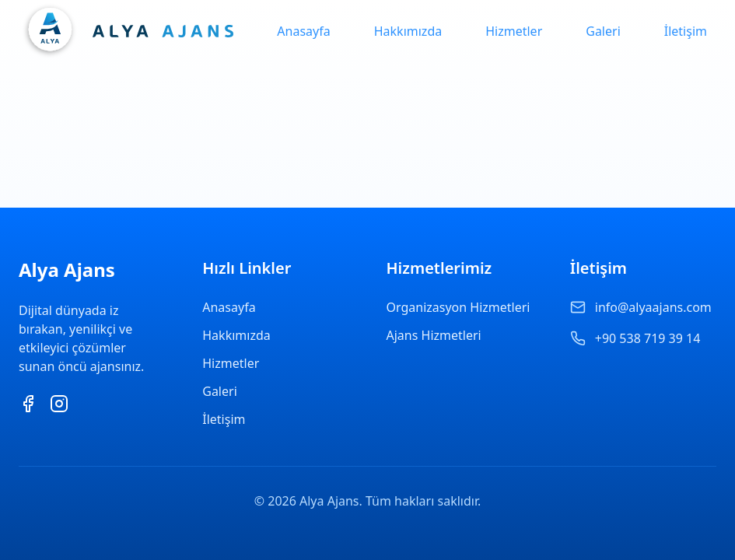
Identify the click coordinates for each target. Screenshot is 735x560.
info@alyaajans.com (653, 307)
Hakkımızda (408, 31)
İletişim (686, 31)
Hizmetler (514, 31)
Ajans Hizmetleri (434, 335)
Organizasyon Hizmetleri (458, 307)
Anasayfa (303, 31)
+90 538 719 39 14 (648, 338)
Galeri (603, 31)
